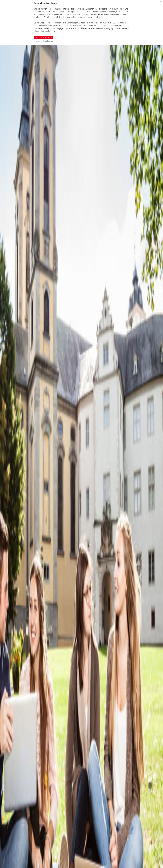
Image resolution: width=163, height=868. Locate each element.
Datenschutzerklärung (82, 17)
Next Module (85, 861)
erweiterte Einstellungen (44, 41)
